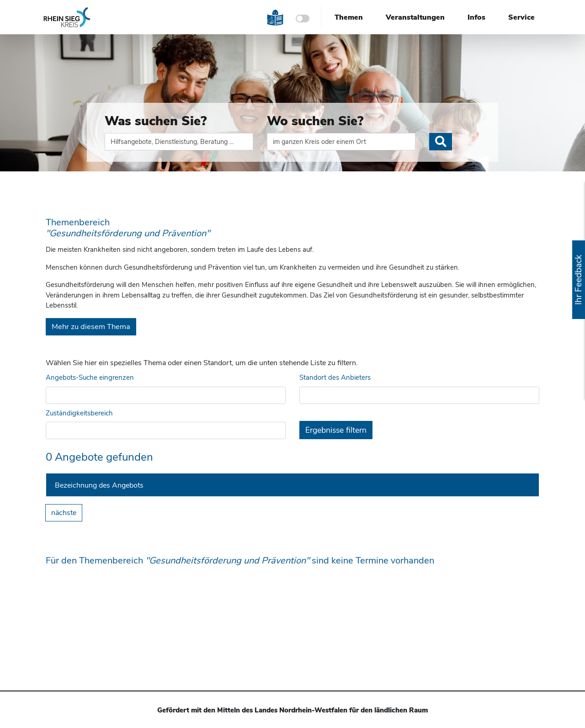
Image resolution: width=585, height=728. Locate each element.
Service (521, 17)
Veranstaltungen (415, 17)
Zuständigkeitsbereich (79, 413)
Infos (476, 17)
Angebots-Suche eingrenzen (90, 377)
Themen (349, 17)
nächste (64, 513)
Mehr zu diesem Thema (91, 327)
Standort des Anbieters (335, 377)
